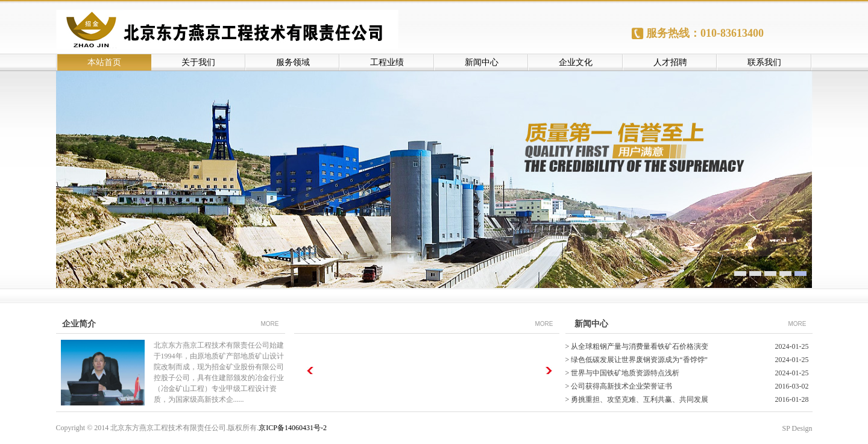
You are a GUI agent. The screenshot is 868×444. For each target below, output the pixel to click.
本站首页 (104, 62)
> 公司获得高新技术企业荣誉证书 (619, 386)
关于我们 (198, 62)
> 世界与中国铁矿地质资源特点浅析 (623, 373)
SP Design (797, 428)
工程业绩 (387, 62)
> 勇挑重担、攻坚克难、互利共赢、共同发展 (637, 399)
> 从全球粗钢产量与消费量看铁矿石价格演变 (637, 346)
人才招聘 (670, 62)
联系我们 (764, 62)
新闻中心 (482, 62)
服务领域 (293, 62)
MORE (270, 324)
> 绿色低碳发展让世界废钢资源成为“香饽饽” (637, 360)
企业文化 (576, 62)
